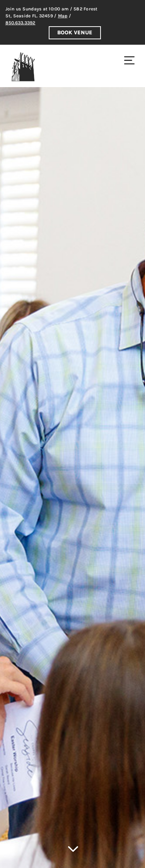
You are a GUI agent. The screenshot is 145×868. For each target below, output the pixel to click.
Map (63, 16)
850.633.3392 (20, 23)
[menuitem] (129, 60)
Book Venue (75, 33)
